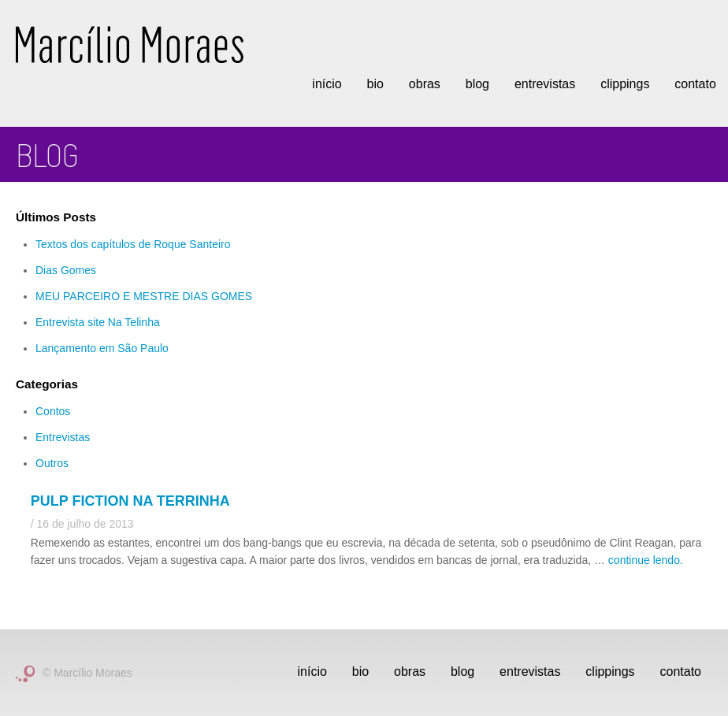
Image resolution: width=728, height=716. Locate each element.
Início (327, 84)
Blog (477, 84)
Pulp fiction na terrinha (130, 501)
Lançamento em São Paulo (102, 348)
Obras (425, 84)
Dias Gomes (66, 270)
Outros (52, 463)
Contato (695, 84)
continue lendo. (646, 560)
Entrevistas (545, 84)
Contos (53, 411)
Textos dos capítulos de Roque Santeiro (133, 244)
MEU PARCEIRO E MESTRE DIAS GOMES (144, 296)
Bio (375, 84)
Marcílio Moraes (130, 45)
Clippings (625, 84)
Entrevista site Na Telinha (98, 322)
